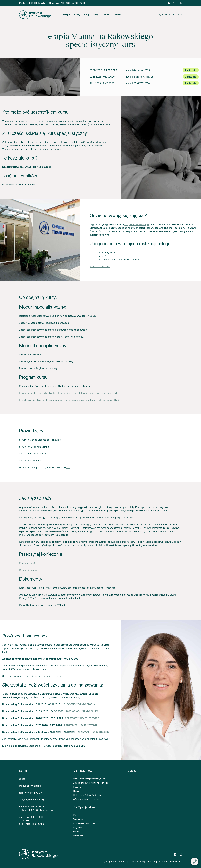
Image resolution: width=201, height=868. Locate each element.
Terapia (66, 15)
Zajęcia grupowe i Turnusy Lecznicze (91, 783)
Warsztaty (78, 819)
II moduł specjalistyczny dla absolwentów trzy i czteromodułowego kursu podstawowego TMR (69, 400)
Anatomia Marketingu (170, 862)
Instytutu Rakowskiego (137, 224)
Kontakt (117, 15)
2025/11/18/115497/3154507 (93, 732)
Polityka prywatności (30, 786)
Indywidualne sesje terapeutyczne (89, 779)
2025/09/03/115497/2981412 (82, 711)
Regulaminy (79, 827)
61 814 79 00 (167, 15)
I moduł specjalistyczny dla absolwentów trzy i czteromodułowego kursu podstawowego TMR (69, 393)
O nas (22, 779)
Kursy (77, 15)
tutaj (69, 467)
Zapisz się (191, 70)
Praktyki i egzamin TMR (84, 823)
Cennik (106, 15)
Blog (86, 15)
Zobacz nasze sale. (100, 267)
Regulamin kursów (29, 570)
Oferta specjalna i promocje (86, 799)
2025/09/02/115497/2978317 (81, 725)
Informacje (78, 836)
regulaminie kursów (51, 676)
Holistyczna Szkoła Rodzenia (87, 795)
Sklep (96, 15)
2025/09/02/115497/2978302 (82, 718)
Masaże (77, 787)
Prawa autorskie (28, 563)
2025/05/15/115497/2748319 (79, 704)
